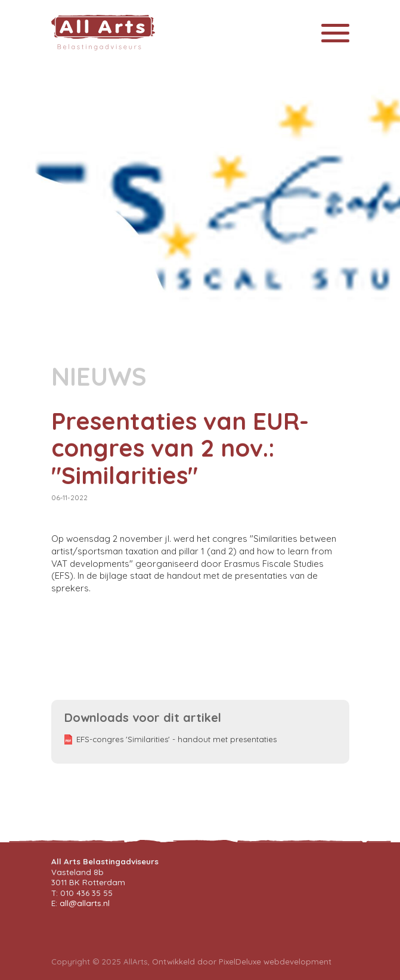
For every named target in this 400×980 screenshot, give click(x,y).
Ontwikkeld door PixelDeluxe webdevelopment (242, 962)
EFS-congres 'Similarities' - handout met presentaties (176, 739)
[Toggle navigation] (335, 33)
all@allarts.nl (85, 903)
